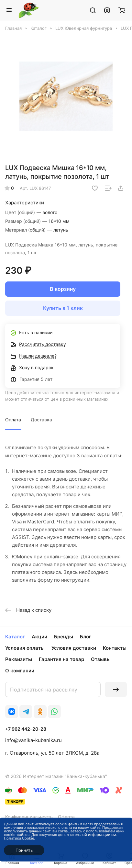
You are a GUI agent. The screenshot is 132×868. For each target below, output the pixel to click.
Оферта (66, 817)
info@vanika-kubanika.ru (33, 740)
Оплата (13, 420)
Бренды (64, 637)
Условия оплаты (25, 648)
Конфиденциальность (29, 817)
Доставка (41, 420)
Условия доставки (74, 648)
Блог (86, 637)
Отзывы (101, 659)
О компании (20, 671)
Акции (39, 637)
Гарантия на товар (61, 659)
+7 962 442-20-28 (26, 729)
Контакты (115, 648)
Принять (24, 850)
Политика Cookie (19, 838)
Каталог (15, 637)
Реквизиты (19, 659)
